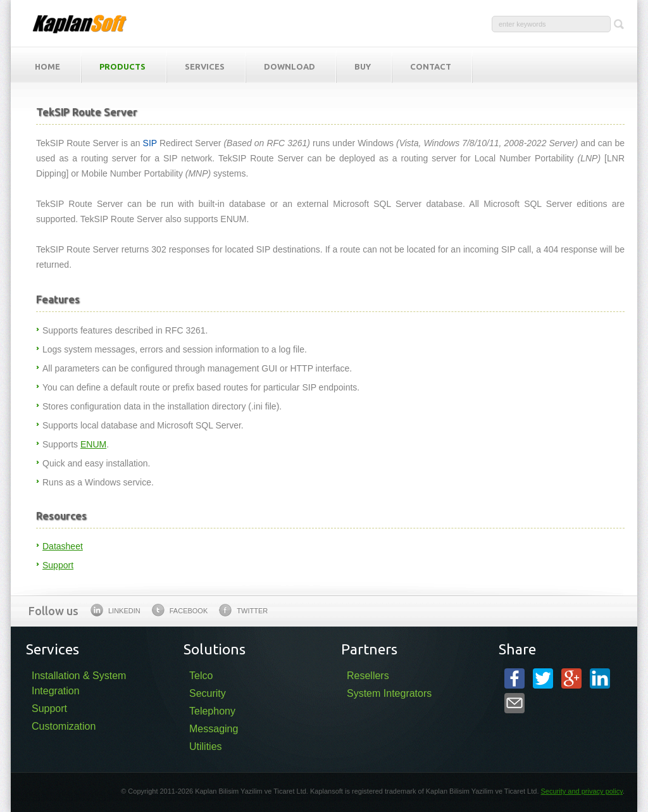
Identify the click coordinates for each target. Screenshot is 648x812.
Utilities (206, 746)
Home (47, 66)
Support (58, 565)
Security (208, 693)
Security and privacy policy (582, 791)
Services (205, 66)
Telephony (212, 711)
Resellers (368, 676)
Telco (201, 676)
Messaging (214, 729)
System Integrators (389, 693)
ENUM (93, 444)
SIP (150, 143)
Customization (64, 726)
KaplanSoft (80, 24)
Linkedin (115, 610)
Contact (431, 66)
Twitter (243, 610)
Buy (363, 66)
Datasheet (63, 546)
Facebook (180, 610)
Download (290, 66)
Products (122, 66)
